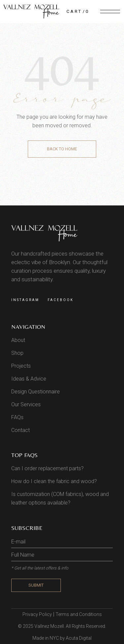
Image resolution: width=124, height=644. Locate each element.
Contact (21, 430)
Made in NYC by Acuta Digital (62, 638)
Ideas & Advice (29, 379)
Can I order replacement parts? (47, 468)
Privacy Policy (37, 614)
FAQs (17, 417)
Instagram (25, 300)
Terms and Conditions (79, 614)
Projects (21, 366)
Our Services (26, 404)
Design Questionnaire (36, 392)
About (18, 340)
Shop (17, 353)
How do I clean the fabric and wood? (54, 481)
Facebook (61, 300)
